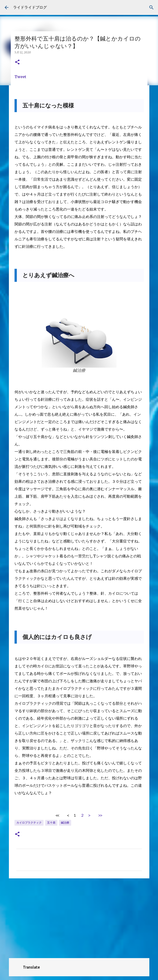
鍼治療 (65, 823)
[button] (17, 62)
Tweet (20, 77)
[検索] (151, 7)
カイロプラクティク (29, 823)
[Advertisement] (79, 918)
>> (100, 815)
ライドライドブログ (30, 7)
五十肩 (51, 823)
